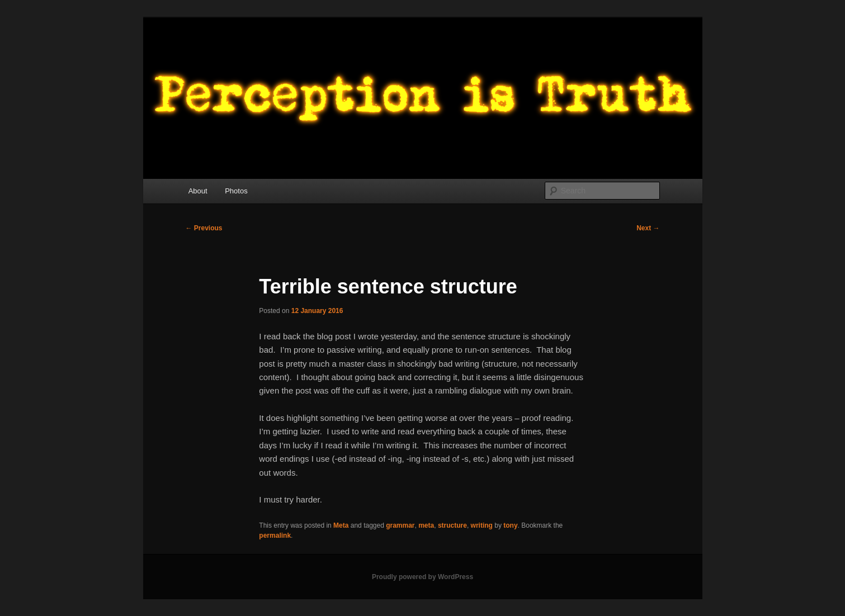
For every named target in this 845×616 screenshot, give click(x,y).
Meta (341, 525)
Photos (236, 191)
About (198, 191)
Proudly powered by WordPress (422, 577)
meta (426, 525)
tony (510, 525)
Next (648, 228)
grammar (400, 525)
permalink (275, 536)
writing (482, 525)
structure (452, 525)
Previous (204, 228)
